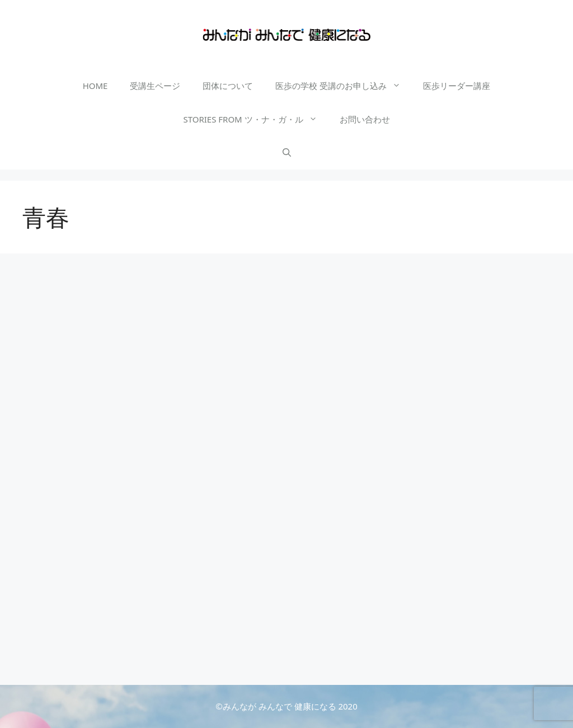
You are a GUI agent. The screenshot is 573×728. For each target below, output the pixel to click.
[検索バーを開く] (287, 153)
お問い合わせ (365, 119)
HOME (95, 86)
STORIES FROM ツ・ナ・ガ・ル (255, 119)
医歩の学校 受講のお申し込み (344, 86)
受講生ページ (155, 86)
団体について (228, 86)
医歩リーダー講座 (457, 86)
